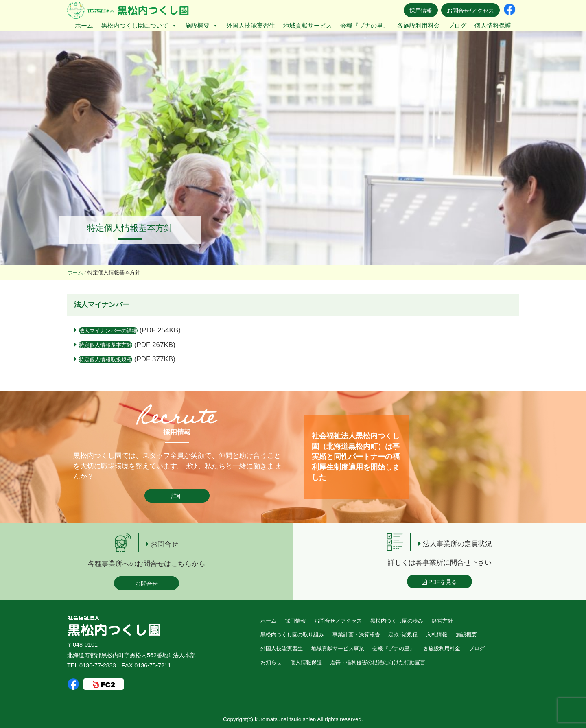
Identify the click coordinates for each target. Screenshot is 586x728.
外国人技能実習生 (251, 25)
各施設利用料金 (419, 25)
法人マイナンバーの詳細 (108, 331)
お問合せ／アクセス (338, 621)
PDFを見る (440, 582)
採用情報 (421, 11)
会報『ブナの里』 (365, 25)
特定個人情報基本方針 (105, 345)
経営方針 (442, 621)
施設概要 (202, 25)
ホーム (84, 25)
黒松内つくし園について (139, 25)
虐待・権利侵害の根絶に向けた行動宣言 (378, 662)
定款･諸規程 (403, 635)
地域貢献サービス (308, 25)
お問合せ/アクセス (470, 11)
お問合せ (146, 584)
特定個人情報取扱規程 (105, 360)
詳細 (177, 496)
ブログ (457, 25)
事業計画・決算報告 (356, 635)
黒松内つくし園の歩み (397, 621)
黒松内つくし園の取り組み (292, 635)
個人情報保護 (493, 25)
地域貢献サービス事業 (338, 648)
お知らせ (271, 662)
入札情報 (437, 635)
